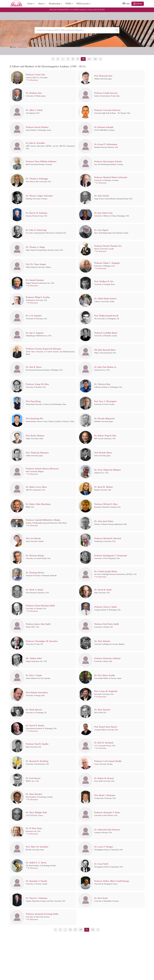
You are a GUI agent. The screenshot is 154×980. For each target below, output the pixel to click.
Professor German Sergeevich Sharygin (44, 349)
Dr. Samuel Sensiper (35, 280)
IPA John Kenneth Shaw (105, 350)
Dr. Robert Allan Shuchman (38, 504)
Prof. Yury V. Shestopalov (106, 401)
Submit (138, 4)
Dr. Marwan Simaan (35, 556)
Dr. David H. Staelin (35, 726)
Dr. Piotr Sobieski (103, 641)
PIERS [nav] (68, 4)
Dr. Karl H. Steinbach (104, 743)
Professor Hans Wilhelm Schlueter (41, 162)
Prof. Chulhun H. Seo (104, 282)
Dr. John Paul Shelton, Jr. (106, 367)
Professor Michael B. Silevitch (108, 539)
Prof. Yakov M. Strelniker (37, 847)
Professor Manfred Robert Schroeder (111, 177)
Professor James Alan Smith (39, 624)
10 (83, 59)
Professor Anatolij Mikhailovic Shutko (43, 520)
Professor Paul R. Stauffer (38, 744)
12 (95, 59)
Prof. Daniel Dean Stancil (106, 727)
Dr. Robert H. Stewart (104, 778)
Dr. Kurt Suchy (101, 898)
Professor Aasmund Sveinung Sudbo (42, 914)
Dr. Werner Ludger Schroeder (39, 196)
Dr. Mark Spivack (34, 710)
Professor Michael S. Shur (106, 504)
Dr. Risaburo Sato (34, 93)
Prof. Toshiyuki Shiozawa (37, 453)
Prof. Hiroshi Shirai (103, 453)
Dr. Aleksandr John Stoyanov (108, 830)
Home (14, 47)
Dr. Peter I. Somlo (34, 676)
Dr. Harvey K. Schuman (37, 213)
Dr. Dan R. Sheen (34, 367)
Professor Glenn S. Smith (106, 607)
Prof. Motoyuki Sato (104, 76)
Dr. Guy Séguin (101, 230)
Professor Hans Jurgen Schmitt (108, 162)
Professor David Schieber (37, 127)
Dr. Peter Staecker (103, 710)
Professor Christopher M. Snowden (42, 641)
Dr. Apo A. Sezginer (35, 333)
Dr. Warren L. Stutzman (37, 898)
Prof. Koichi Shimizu (35, 436)
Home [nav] (30, 4)
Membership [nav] (55, 4)
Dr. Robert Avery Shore (37, 487)
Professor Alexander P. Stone (107, 813)
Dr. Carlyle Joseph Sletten (106, 572)
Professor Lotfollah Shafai (106, 333)
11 (89, 59)
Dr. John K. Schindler (36, 143)
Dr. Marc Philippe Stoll (36, 813)
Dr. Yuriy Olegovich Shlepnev (108, 470)
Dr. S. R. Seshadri (34, 316)
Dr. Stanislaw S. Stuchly (37, 881)
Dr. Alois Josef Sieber (104, 521)
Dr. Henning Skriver (35, 573)
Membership (22, 47)
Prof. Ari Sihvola (33, 539)
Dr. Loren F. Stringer (104, 847)
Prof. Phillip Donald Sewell (107, 316)
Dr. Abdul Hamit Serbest (106, 299)
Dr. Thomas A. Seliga (35, 247)
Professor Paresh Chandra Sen (108, 246)
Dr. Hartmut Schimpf (104, 127)
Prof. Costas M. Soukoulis (106, 691)
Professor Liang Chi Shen (38, 384)
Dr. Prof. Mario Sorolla (105, 676)
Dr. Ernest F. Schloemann (106, 145)
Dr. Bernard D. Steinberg (37, 761)
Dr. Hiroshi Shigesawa (104, 419)
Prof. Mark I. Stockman (105, 796)
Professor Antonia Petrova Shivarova (43, 469)
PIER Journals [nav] (83, 4)
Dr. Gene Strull (101, 864)
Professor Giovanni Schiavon (108, 110)
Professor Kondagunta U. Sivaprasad (111, 556)
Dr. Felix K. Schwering (36, 230)
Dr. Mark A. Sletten (35, 590)
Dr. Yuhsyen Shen (102, 384)
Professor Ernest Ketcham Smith (41, 606)
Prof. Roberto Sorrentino (37, 693)
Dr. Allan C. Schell (34, 110)
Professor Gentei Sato (36, 75)
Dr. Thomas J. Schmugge (37, 179)
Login (126, 4)
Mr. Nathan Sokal (34, 658)
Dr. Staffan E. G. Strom (36, 863)
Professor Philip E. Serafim (38, 297)
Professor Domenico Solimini (108, 658)
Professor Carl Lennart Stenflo (108, 761)
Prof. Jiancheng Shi (35, 419)
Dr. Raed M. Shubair (104, 487)
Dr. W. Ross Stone (34, 829)
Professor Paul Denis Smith (107, 624)
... (63, 59)
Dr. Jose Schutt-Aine (104, 213)
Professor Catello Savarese (106, 93)
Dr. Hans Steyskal (34, 794)
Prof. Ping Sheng (33, 401)
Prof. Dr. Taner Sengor (36, 265)
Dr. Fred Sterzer (33, 778)
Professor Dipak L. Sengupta (107, 263)
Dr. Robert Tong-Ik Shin (106, 436)
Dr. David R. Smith (103, 590)
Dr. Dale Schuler (102, 196)
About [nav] (41, 4)
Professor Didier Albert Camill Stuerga (112, 881)
